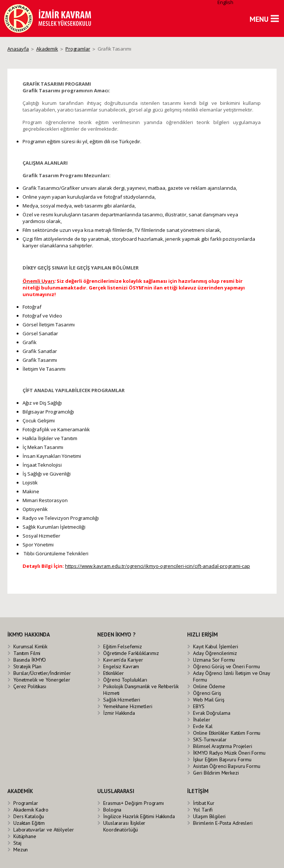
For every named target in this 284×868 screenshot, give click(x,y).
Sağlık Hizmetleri (122, 700)
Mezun (21, 850)
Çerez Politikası (30, 686)
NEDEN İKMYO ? (116, 634)
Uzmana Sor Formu (214, 660)
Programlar (78, 49)
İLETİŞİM (198, 791)
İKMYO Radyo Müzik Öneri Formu (229, 753)
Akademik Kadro (31, 810)
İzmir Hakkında (119, 713)
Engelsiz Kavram (121, 666)
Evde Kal (203, 726)
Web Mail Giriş (209, 700)
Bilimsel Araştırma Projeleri (222, 746)
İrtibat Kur (204, 803)
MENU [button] (259, 19)
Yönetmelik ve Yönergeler (42, 680)
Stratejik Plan (27, 666)
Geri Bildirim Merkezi (216, 773)
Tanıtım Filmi (27, 653)
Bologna (112, 810)
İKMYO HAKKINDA (29, 634)
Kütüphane (25, 836)
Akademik (47, 49)
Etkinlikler (114, 673)
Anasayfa (18, 49)
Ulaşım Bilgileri (209, 816)
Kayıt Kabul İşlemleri (215, 646)
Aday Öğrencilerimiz (215, 653)
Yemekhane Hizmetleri (128, 706)
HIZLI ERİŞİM (202, 634)
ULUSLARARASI (116, 791)
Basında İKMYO (30, 660)
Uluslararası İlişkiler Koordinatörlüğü (124, 826)
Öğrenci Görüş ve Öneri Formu (226, 666)
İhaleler (202, 720)
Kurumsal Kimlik (30, 646)
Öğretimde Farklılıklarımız (131, 653)
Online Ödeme (209, 686)
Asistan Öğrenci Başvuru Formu (226, 766)
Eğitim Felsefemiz (123, 646)
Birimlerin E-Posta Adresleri (223, 823)
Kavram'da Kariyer (123, 660)
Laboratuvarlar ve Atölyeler (44, 830)
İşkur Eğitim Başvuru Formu (222, 759)
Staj (17, 843)
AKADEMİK (20, 791)
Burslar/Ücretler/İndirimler (42, 673)
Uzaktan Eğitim (29, 823)
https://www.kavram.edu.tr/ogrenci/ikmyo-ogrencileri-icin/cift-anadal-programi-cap (158, 566)
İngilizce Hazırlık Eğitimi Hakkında (139, 816)
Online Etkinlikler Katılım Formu (227, 733)
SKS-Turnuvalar (210, 740)
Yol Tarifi (203, 810)
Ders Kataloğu (29, 816)
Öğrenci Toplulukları (125, 680)
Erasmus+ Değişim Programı (133, 803)
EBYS (199, 706)
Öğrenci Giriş (207, 693)
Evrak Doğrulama (212, 713)
